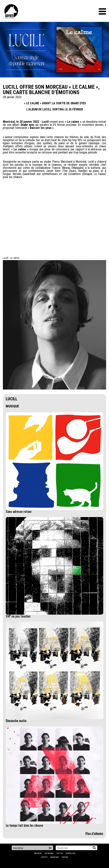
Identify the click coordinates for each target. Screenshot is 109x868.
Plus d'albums (94, 834)
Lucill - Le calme (11, 258)
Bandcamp (55, 857)
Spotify (44, 857)
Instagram (49, 853)
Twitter (60, 853)
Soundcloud (70, 853)
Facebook (38, 853)
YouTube (65, 857)
